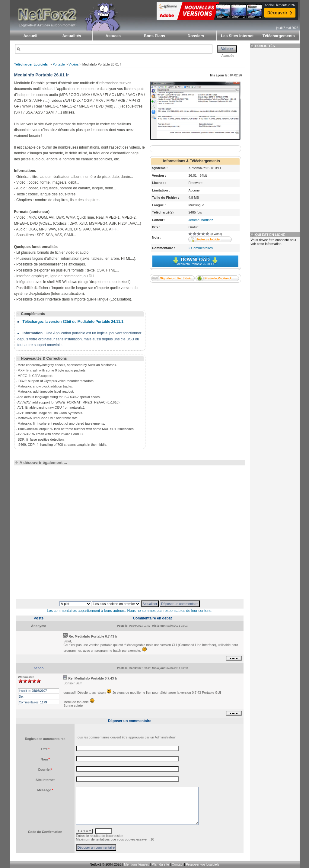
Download (195, 261)
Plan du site (160, 864)
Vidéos (73, 64)
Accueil (30, 36)
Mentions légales (137, 864)
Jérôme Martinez (201, 220)
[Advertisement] (195, 325)
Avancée (228, 56)
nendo (39, 668)
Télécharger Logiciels (31, 64)
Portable (59, 64)
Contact (177, 864)
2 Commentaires (201, 248)
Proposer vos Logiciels (203, 864)
